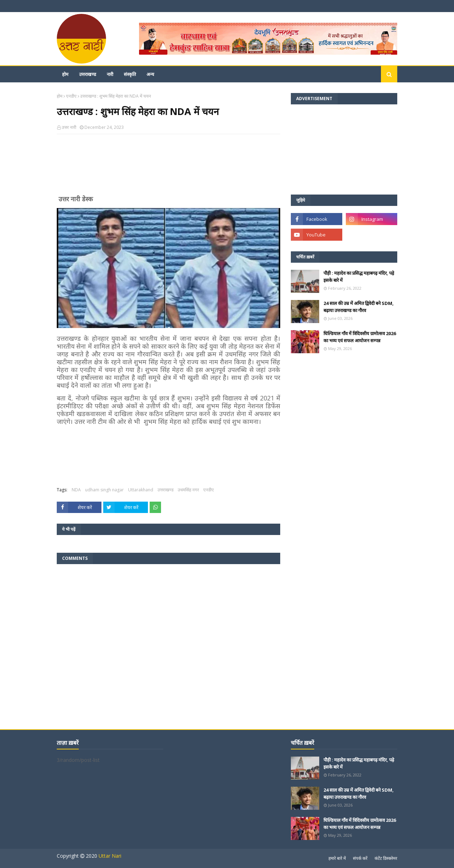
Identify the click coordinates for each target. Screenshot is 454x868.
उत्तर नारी (69, 127)
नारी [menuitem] (110, 74)
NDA (76, 490)
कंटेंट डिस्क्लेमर (386, 858)
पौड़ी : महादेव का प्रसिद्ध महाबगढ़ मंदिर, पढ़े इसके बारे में (359, 277)
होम (60, 96)
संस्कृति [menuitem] (130, 74)
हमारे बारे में (337, 858)
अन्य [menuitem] (150, 74)
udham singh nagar (104, 490)
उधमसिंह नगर (188, 490)
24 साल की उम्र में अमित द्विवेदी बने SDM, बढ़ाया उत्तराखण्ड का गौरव (359, 307)
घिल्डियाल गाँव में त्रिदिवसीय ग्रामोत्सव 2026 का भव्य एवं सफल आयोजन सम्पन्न (360, 337)
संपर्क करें (360, 858)
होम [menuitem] (65, 74)
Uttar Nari (110, 856)
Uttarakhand (141, 490)
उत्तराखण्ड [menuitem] (88, 74)
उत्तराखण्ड (165, 490)
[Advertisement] (168, 168)
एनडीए (71, 96)
